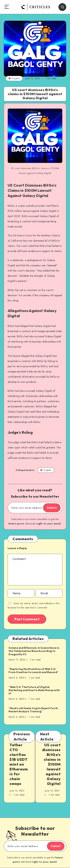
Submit (52, 508)
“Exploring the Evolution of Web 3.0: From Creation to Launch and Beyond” (34, 671)
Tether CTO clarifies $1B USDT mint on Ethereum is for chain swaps (19, 764)
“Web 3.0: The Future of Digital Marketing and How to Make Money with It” (34, 690)
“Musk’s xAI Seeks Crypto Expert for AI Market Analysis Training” (33, 710)
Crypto (14, 78)
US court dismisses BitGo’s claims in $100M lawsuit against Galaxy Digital (51, 764)
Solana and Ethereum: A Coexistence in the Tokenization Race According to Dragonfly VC (34, 651)
